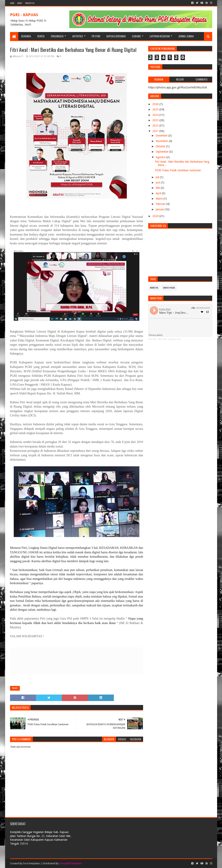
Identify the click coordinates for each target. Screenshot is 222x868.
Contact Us (30, 3)
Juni (158, 182)
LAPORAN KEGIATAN (160, 36)
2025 (156, 109)
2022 (156, 126)
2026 (156, 104)
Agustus (161, 157)
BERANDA (26, 36)
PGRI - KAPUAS (24, 15)
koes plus (152, 339)
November (162, 141)
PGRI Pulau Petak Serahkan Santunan (178, 170)
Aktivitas (78, 36)
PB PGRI (96, 36)
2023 (156, 120)
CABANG (136, 36)
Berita (154, 288)
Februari (161, 204)
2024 (156, 115)
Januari (160, 209)
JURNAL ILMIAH (186, 36)
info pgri (169, 288)
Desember (162, 136)
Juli (158, 177)
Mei (158, 188)
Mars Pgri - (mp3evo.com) (169, 339)
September (163, 152)
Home (12, 3)
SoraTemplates (32, 863)
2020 (156, 216)
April (159, 193)
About (20, 3)
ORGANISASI (57, 36)
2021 (156, 131)
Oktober (161, 146)
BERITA (41, 36)
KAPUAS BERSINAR (116, 36)
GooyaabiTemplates (70, 863)
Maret (160, 199)
